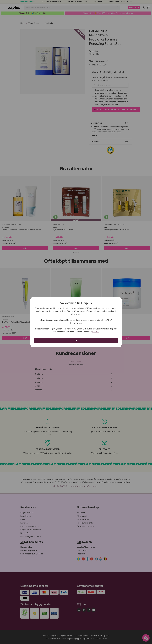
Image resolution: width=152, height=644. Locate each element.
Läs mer (96, 332)
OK (76, 340)
